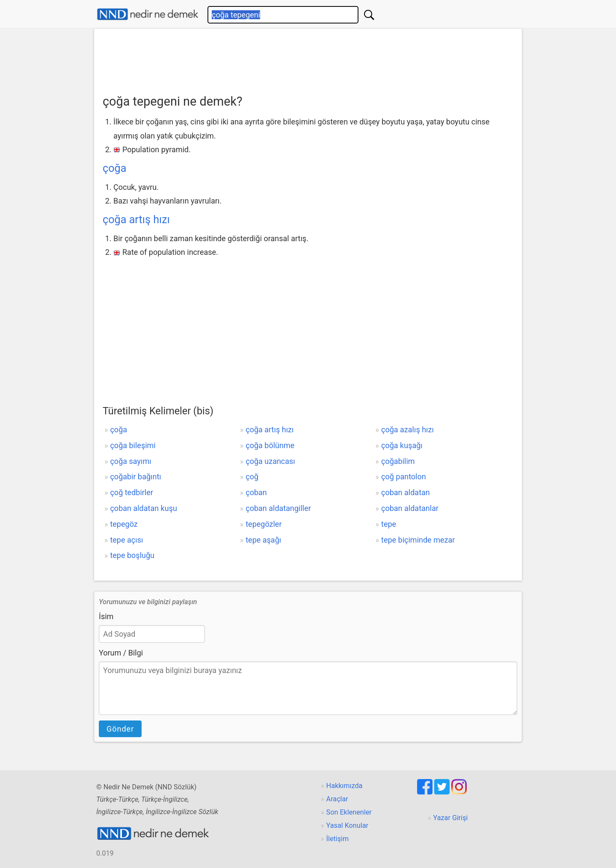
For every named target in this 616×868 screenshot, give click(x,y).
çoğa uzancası (270, 461)
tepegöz (124, 524)
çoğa (114, 168)
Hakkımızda (345, 786)
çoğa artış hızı (136, 220)
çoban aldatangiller (278, 508)
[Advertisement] (308, 59)
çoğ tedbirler (131, 492)
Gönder (120, 729)
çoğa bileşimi (133, 445)
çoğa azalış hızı (407, 430)
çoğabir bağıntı (135, 477)
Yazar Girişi (451, 818)
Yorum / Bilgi (121, 653)
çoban (256, 492)
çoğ (252, 477)
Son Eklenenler (349, 812)
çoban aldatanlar (410, 508)
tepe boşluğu (132, 555)
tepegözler (264, 524)
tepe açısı (126, 540)
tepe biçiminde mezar (418, 540)
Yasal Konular (347, 825)
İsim (106, 616)
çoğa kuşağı (402, 445)
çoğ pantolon (404, 477)
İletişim (338, 839)
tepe (389, 524)
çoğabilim (398, 461)
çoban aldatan (406, 492)
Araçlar (337, 799)
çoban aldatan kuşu (143, 508)
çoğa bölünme (270, 445)
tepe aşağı (263, 540)
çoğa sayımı (130, 461)
